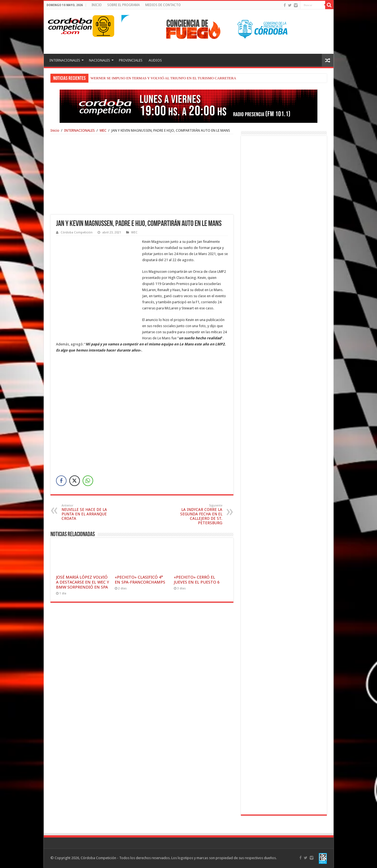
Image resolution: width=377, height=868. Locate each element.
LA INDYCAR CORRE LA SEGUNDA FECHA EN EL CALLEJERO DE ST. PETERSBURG (194, 514)
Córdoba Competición (77, 232)
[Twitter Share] (75, 481)
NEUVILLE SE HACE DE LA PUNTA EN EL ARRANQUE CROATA (90, 512)
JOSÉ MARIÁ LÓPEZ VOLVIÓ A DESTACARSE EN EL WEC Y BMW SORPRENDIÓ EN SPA (82, 582)
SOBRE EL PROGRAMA (123, 5)
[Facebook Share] (61, 481)
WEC (103, 130)
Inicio (55, 130)
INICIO (97, 5)
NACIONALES (100, 60)
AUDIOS (155, 60)
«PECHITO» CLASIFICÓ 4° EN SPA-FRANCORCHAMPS (140, 580)
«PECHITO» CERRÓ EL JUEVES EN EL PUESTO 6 (197, 580)
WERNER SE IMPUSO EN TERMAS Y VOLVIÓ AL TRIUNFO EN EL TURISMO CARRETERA (163, 78)
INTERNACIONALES (65, 60)
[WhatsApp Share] (88, 481)
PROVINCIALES (131, 60)
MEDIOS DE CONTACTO (163, 5)
